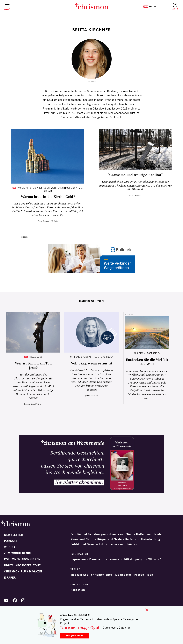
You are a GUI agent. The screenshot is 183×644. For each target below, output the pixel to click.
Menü (7, 9)
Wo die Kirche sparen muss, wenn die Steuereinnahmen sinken (50, 189)
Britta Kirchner (44, 221)
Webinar (11, 547)
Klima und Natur (82, 539)
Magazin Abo (79, 575)
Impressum (79, 560)
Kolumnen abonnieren (22, 559)
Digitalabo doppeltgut (22, 565)
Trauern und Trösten (123, 544)
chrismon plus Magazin (23, 572)
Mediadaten (123, 575)
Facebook (15, 600)
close (147, 610)
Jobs (150, 575)
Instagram (23, 600)
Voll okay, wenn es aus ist (92, 363)
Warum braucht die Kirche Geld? (48, 197)
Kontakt (115, 560)
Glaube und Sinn (121, 534)
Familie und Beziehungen (88, 534)
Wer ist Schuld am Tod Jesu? (33, 366)
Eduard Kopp (30, 404)
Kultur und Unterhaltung (143, 539)
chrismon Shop (102, 575)
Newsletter (13, 535)
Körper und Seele (109, 539)
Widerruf (155, 560)
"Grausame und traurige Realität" (135, 175)
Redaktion (78, 590)
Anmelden (175, 6)
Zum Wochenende (18, 553)
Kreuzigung (36, 357)
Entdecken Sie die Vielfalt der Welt (147, 362)
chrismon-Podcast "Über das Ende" (91, 357)
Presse (139, 575)
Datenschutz (98, 560)
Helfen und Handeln (150, 534)
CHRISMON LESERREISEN (147, 353)
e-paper (10, 578)
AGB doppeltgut (135, 560)
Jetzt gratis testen (75, 635)
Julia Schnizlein (92, 396)
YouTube (6, 600)
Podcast (11, 541)
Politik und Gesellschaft (88, 544)
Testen (150, 7)
